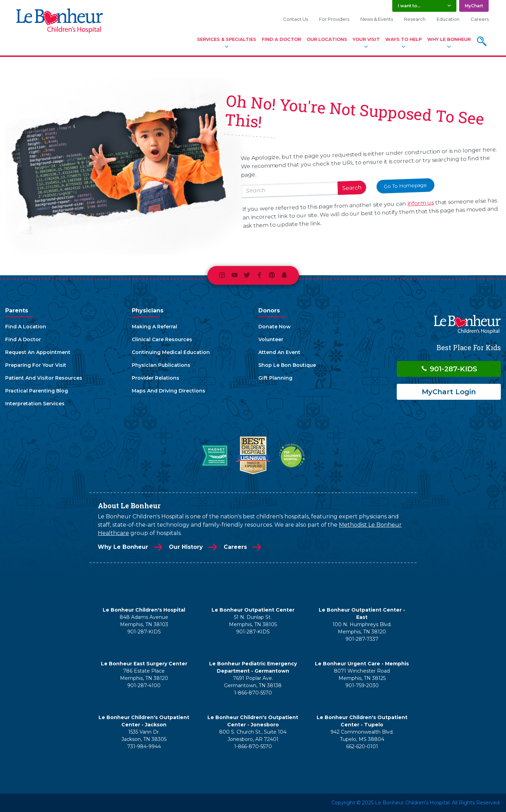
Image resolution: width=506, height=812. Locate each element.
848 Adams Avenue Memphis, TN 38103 (144, 621)
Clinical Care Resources (162, 339)
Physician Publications (161, 365)
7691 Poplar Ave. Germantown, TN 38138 (253, 682)
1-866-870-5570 (253, 693)
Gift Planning (275, 378)
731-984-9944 (144, 746)
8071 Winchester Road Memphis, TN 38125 (362, 675)
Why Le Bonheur (449, 39)
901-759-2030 (362, 685)
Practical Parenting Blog (37, 391)
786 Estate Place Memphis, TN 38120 (144, 675)
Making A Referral (155, 327)
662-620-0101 (362, 746)
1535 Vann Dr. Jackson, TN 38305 (144, 736)
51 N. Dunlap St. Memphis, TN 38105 (253, 621)
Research (415, 19)
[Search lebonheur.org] (290, 190)
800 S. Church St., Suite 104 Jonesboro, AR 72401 (253, 736)
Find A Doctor (281, 39)
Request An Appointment (38, 352)
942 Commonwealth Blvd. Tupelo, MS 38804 (362, 736)
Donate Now (275, 327)
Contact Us (295, 19)
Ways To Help (404, 39)
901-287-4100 (144, 685)
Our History (186, 547)
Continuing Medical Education (171, 352)
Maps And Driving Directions (169, 391)
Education (448, 19)
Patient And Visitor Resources (44, 378)
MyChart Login (449, 392)
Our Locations (327, 39)
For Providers (334, 19)
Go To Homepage (405, 185)
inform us (421, 203)
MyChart (474, 6)
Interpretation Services (35, 404)
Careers (480, 19)
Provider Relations (156, 378)
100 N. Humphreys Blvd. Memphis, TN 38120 (362, 628)
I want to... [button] (409, 6)
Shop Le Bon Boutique (287, 365)
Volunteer (271, 339)
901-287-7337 (362, 639)
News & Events (377, 19)
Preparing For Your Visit (36, 365)
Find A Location (26, 327)
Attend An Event (279, 352)
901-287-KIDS (449, 369)
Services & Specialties (227, 39)
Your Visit (366, 39)
